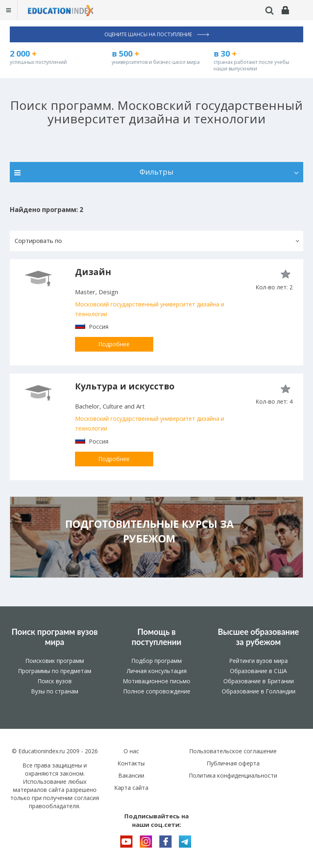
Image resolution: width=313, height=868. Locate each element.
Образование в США (258, 671)
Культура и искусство (125, 386)
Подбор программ (156, 661)
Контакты (131, 763)
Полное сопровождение (157, 691)
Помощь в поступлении (156, 637)
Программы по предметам (55, 671)
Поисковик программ (55, 661)
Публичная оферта (233, 763)
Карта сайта (131, 788)
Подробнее (114, 344)
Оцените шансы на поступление (157, 34)
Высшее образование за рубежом (258, 637)
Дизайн (93, 272)
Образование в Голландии (259, 691)
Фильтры (156, 172)
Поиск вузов (55, 681)
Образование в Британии (259, 681)
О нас (131, 751)
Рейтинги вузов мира (258, 661)
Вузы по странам (55, 691)
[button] (156, 241)
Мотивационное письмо (156, 681)
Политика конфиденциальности (233, 775)
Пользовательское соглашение (233, 751)
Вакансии (131, 775)
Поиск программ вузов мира (55, 637)
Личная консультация (157, 671)
